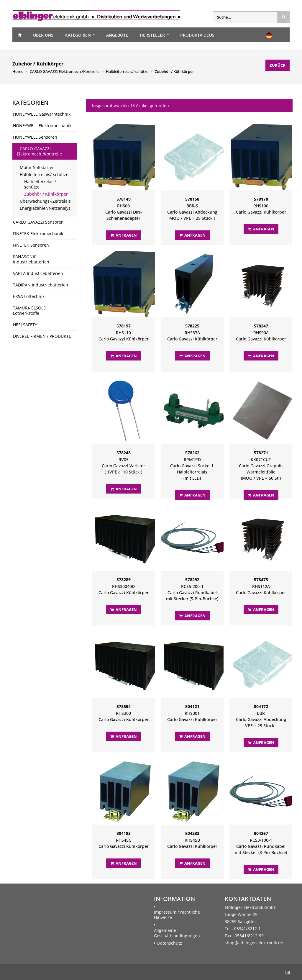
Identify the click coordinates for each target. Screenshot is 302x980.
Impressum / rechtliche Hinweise (177, 915)
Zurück (278, 65)
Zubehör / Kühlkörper (174, 71)
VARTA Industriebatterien (38, 273)
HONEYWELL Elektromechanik (42, 126)
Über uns (43, 35)
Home (20, 35)
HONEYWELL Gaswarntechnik (42, 114)
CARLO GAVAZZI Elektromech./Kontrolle (65, 71)
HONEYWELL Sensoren (35, 137)
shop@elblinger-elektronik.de (254, 943)
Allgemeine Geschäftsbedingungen (177, 933)
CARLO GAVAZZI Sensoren (38, 222)
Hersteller (152, 35)
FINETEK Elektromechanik (38, 233)
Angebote (117, 35)
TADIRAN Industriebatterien (41, 285)
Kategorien (78, 35)
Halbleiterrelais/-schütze (127, 71)
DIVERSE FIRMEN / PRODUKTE (42, 336)
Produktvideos (197, 35)
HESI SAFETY (25, 325)
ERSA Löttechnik (29, 296)
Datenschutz (170, 943)
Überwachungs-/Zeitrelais (45, 201)
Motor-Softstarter (37, 167)
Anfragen (124, 235)
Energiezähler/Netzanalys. (46, 208)
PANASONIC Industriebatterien (31, 259)
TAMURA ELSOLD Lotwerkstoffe (30, 310)
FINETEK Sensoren (31, 245)
